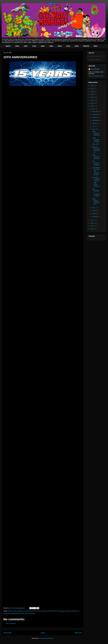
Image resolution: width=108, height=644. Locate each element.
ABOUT (8, 46)
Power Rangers (60, 611)
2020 (92, 103)
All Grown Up (12, 611)
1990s (51, 46)
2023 (92, 94)
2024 (92, 92)
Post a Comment (11, 623)
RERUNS (86, 46)
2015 (92, 226)
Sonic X (77, 611)
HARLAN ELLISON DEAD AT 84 (96, 150)
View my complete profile (96, 76)
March (94, 214)
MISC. (96, 46)
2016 (92, 223)
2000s (60, 46)
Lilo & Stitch (51, 611)
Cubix (34, 611)
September (96, 120)
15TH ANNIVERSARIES (96, 140)
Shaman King (70, 611)
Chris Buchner (95, 69)
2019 (92, 106)
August (95, 123)
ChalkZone (20, 611)
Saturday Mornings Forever (95, 56)
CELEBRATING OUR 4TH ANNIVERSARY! (96, 171)
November (96, 114)
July (94, 126)
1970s (34, 46)
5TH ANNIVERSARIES (96, 163)
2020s (77, 46)
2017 (92, 220)
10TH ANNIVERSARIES (96, 157)
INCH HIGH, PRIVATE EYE (96, 201)
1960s (26, 46)
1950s (17, 46)
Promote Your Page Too (94, 59)
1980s (43, 46)
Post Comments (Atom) (47, 638)
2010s (68, 46)
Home (43, 633)
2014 (92, 229)
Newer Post (7, 633)
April (94, 211)
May (94, 208)
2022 (92, 97)
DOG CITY (96, 144)
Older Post (78, 633)
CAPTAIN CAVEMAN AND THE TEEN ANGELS (96, 182)
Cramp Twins (28, 611)
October (95, 118)
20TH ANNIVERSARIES (96, 133)
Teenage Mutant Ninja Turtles (20, 613)
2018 (92, 109)
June (94, 129)
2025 (92, 89)
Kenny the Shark (42, 611)
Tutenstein (32, 613)
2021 (92, 100)
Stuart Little (7, 613)
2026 (92, 86)
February (95, 217)
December (96, 112)
